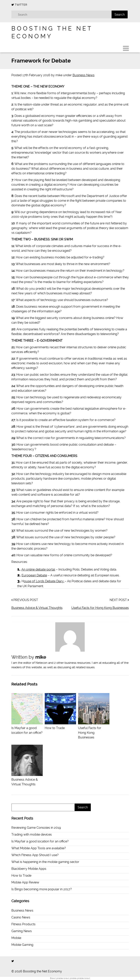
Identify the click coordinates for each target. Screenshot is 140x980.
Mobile (16, 938)
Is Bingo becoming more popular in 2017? (42, 889)
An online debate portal (38, 569)
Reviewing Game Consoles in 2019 (36, 828)
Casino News (21, 917)
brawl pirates (70, 978)
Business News (84, 75)
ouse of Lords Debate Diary (44, 581)
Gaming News (22, 931)
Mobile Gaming (22, 945)
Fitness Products (23, 924)
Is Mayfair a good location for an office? (27, 728)
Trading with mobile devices (32, 834)
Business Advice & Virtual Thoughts (37, 608)
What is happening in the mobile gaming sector (45, 862)
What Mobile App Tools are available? (39, 848)
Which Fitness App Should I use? (35, 855)
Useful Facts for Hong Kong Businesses (100, 608)
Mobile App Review (25, 882)
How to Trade (21, 876)
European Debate (34, 575)
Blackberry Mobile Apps (29, 869)
